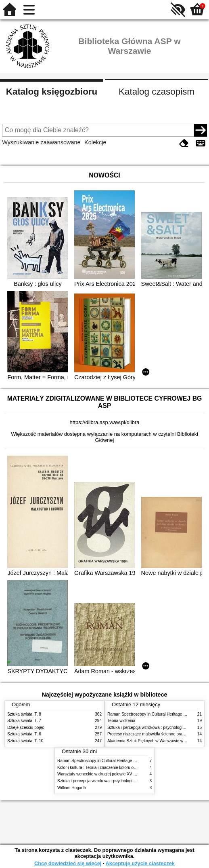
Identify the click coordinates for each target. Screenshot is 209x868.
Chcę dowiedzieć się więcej (68, 863)
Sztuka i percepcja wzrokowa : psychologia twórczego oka (110, 781)
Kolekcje (95, 142)
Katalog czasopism (157, 92)
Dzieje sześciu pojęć (26, 728)
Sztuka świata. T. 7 (24, 721)
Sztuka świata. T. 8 (24, 714)
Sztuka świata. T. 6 (24, 734)
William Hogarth (72, 788)
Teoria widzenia (121, 721)
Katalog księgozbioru (52, 92)
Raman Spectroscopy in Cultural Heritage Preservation (157, 714)
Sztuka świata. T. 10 (25, 741)
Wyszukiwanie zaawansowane (41, 142)
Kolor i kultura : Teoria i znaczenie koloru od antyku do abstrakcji (115, 768)
